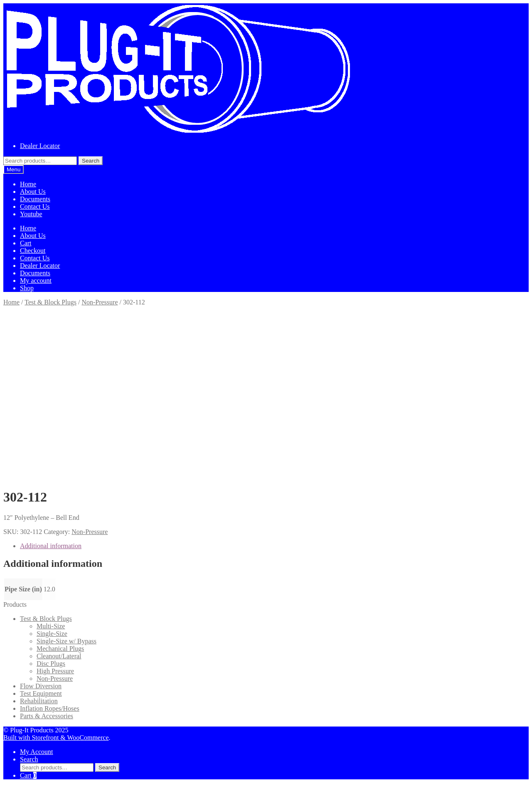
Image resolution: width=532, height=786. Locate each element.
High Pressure (55, 671)
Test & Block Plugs (50, 302)
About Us (33, 192)
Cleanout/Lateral (59, 656)
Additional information (51, 546)
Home (28, 184)
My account (36, 281)
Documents (35, 199)
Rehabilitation (39, 701)
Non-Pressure (100, 302)
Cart (26, 243)
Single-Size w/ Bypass (66, 641)
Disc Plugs (51, 664)
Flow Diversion (41, 686)
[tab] (274, 546)
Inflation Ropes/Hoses (50, 708)
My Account (37, 752)
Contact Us (35, 206)
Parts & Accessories (47, 716)
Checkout (33, 251)
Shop (27, 288)
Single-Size (52, 634)
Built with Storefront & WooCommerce (56, 738)
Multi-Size (51, 626)
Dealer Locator (40, 146)
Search (91, 161)
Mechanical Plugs (60, 649)
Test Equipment (41, 693)
